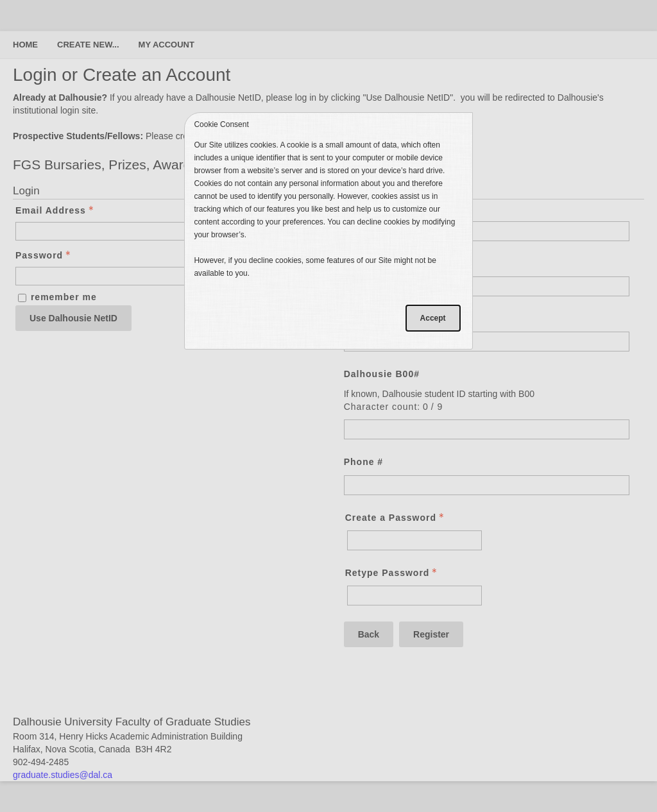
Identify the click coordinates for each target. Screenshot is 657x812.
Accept (433, 318)
